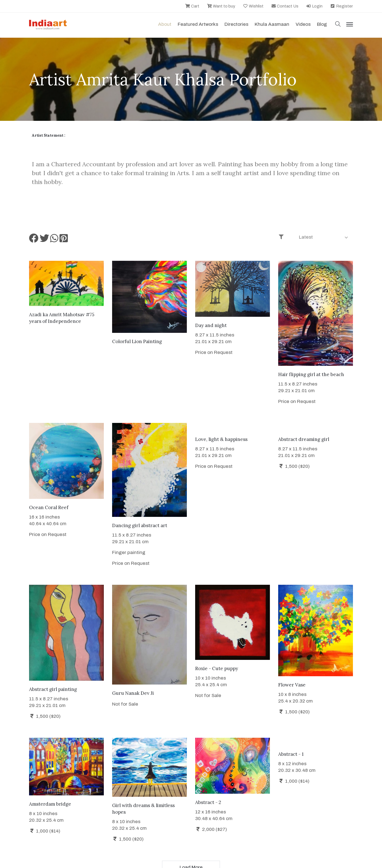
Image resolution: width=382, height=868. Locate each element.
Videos (303, 24)
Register (341, 6)
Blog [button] (322, 24)
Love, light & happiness (221, 439)
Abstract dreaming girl (304, 439)
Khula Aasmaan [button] (272, 24)
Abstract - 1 (291, 754)
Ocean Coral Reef (49, 507)
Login (314, 6)
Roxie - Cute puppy (217, 668)
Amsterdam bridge (50, 804)
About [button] (165, 24)
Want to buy (221, 6)
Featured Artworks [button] (198, 24)
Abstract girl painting (53, 689)
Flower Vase (292, 685)
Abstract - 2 (208, 802)
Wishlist (253, 6)
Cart (192, 6)
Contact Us (285, 6)
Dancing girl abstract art (140, 525)
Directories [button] (236, 24)
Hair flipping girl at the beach (311, 374)
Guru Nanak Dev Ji (133, 693)
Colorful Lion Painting (137, 341)
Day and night (211, 325)
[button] (338, 25)
